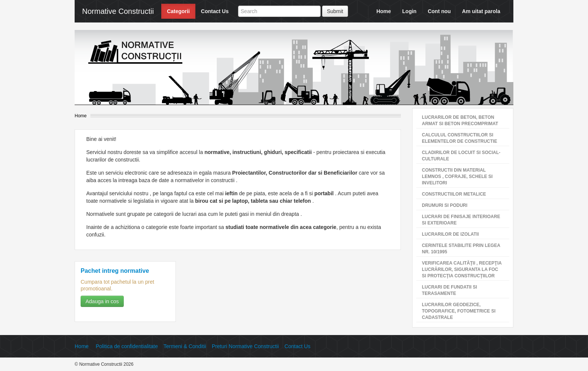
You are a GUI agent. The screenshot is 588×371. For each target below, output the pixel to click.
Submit (335, 11)
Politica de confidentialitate (127, 346)
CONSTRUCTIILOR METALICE (454, 194)
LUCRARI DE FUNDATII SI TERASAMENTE (449, 290)
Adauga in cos (102, 301)
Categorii (178, 11)
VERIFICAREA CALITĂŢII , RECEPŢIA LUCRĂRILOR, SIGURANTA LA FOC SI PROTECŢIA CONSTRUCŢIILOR (462, 269)
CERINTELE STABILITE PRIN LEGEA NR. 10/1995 (461, 249)
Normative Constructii (118, 11)
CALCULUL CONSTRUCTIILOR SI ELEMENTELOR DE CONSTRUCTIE (460, 138)
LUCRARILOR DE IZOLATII (450, 234)
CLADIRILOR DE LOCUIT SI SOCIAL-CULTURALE (461, 156)
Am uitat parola (481, 11)
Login (409, 11)
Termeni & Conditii (185, 346)
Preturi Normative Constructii (245, 346)
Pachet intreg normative (115, 271)
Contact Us (215, 11)
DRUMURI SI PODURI (445, 205)
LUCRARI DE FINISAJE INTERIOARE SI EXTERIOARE (461, 220)
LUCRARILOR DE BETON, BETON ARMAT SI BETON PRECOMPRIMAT (460, 120)
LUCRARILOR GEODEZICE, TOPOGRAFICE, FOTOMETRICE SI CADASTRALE (459, 311)
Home (384, 11)
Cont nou (439, 11)
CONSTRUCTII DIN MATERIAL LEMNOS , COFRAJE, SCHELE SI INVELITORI (457, 177)
